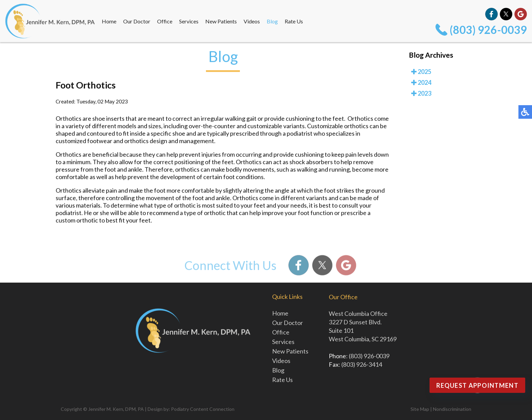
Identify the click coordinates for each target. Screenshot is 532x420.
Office (165, 21)
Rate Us (294, 21)
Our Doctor (137, 21)
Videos (252, 21)
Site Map (420, 409)
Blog (272, 21)
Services (189, 21)
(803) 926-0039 (488, 30)
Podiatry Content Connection (203, 409)
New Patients (221, 21)
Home (109, 21)
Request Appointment (477, 385)
